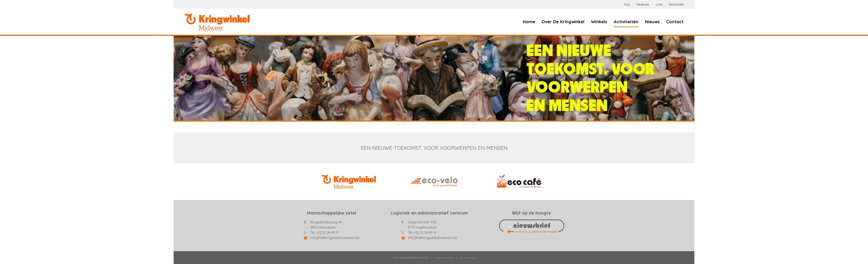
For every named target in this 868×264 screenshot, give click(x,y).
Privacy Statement (444, 258)
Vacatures (643, 4)
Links (659, 4)
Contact (675, 22)
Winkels (599, 22)
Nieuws (652, 22)
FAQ (627, 4)
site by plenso (467, 258)
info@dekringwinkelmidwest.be (335, 238)
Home (529, 22)
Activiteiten (626, 22)
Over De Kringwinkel (563, 22)
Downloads (676, 4)
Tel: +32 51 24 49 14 (325, 233)
